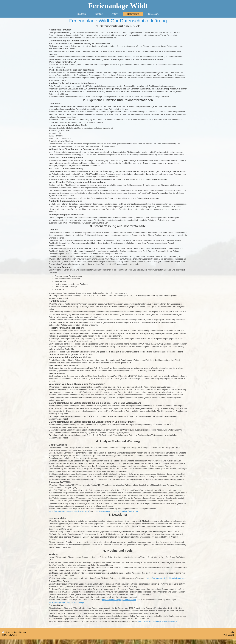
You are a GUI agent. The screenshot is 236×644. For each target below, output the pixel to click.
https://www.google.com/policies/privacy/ (66, 602)
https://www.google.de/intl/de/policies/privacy (166, 578)
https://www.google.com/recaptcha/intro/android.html (117, 511)
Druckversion (10, 632)
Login (231, 632)
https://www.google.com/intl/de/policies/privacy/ (69, 511)
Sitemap (22, 632)
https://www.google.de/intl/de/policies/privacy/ (158, 621)
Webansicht (229, 635)
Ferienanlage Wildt (118, 6)
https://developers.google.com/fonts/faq (119, 600)
